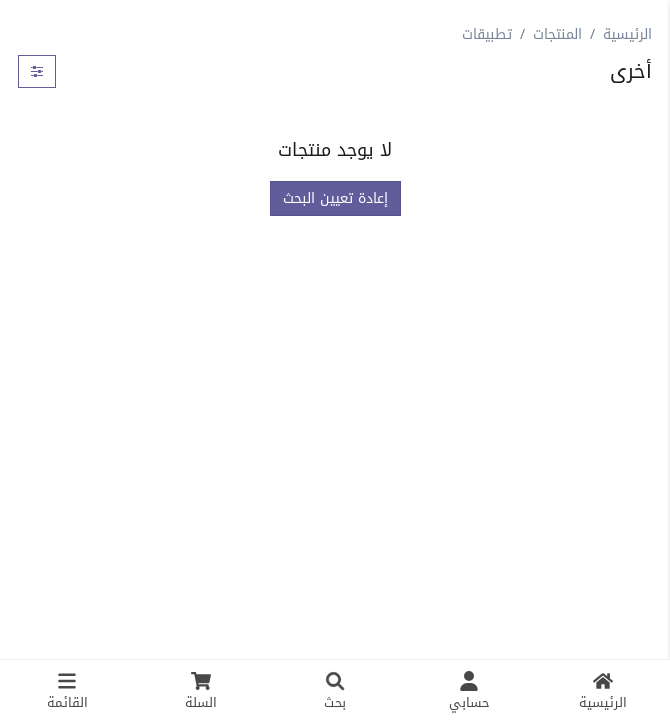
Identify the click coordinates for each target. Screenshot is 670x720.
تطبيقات (487, 34)
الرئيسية (627, 34)
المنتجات (557, 34)
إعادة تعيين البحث (335, 198)
